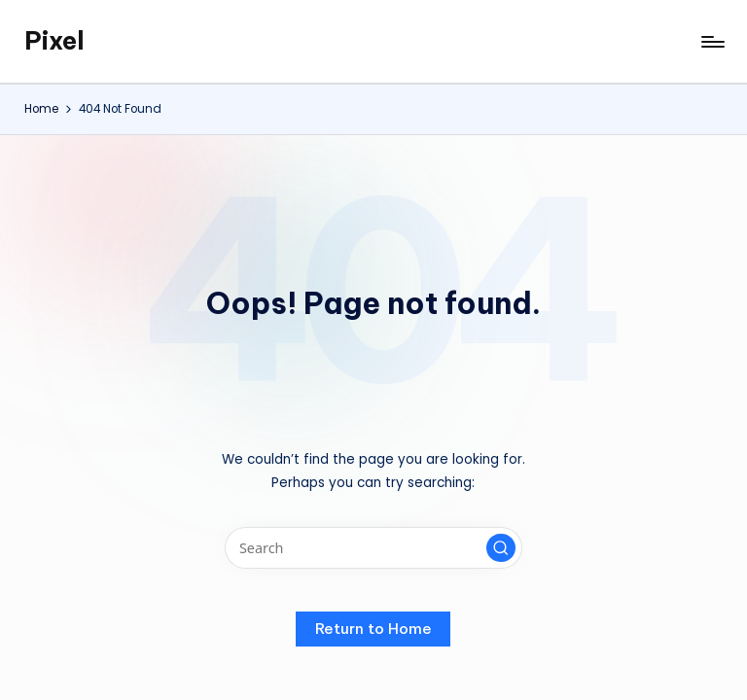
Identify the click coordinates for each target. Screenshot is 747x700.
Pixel (54, 41)
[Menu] (711, 42)
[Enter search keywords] (373, 548)
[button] (501, 548)
